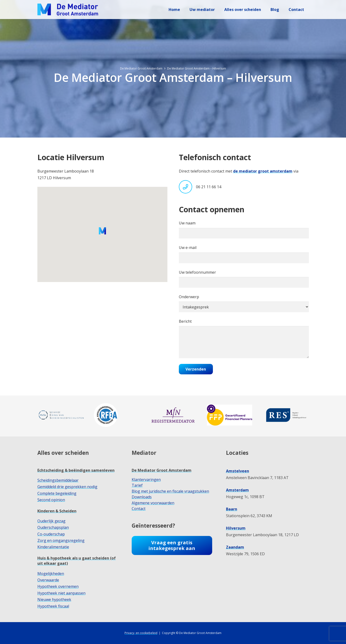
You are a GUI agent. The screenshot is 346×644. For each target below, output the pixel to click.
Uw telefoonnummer (244, 279)
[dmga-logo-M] (68, 10)
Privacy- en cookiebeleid (141, 633)
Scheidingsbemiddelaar (58, 480)
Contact (139, 509)
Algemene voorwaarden (153, 503)
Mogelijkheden (51, 574)
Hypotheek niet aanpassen (61, 593)
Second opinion (51, 500)
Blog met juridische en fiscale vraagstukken (170, 491)
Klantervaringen (146, 480)
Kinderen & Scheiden (57, 511)
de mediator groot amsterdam (263, 171)
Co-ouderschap (51, 534)
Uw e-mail (244, 254)
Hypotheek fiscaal (53, 606)
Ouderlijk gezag (51, 521)
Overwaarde (48, 580)
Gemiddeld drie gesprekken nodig (67, 487)
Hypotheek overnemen (58, 586)
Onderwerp (244, 303)
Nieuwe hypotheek (54, 599)
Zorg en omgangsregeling (61, 540)
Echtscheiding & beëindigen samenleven (76, 470)
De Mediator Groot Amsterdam (162, 470)
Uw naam (244, 229)
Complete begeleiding (57, 493)
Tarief (137, 485)
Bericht (244, 338)
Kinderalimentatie (53, 547)
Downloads (142, 497)
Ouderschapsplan (53, 527)
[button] (102, 231)
